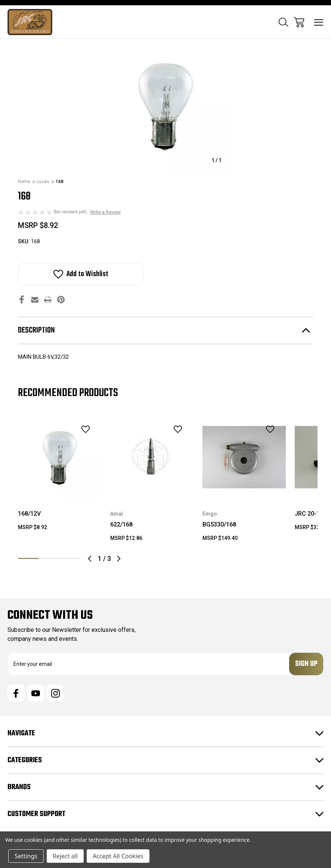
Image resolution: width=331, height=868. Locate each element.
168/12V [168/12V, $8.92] (29, 514)
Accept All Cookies (118, 856)
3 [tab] (70, 558)
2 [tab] (49, 558)
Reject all (65, 856)
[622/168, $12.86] (152, 457)
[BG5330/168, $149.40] (244, 457)
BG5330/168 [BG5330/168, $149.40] (219, 524)
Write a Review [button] (105, 212)
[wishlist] (76, 429)
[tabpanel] (60, 476)
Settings (26, 856)
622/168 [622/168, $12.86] (121, 524)
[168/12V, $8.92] (60, 457)
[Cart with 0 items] (299, 22)
